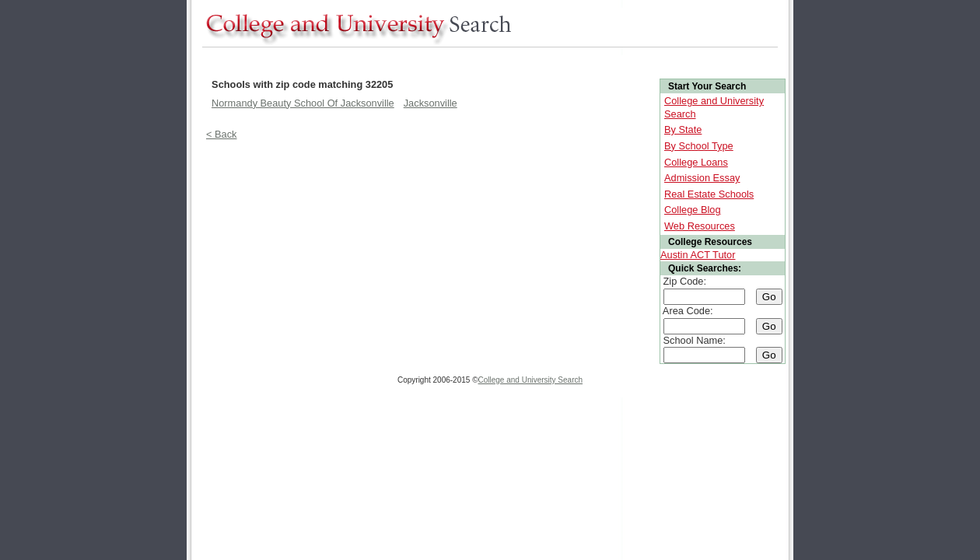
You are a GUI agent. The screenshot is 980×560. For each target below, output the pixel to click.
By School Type (699, 146)
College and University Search (531, 380)
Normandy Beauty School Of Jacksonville (303, 103)
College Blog (693, 210)
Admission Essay (702, 178)
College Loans (696, 162)
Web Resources (700, 226)
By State (683, 129)
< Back (221, 134)
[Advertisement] (485, 61)
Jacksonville (430, 103)
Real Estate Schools (709, 194)
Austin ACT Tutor (698, 255)
